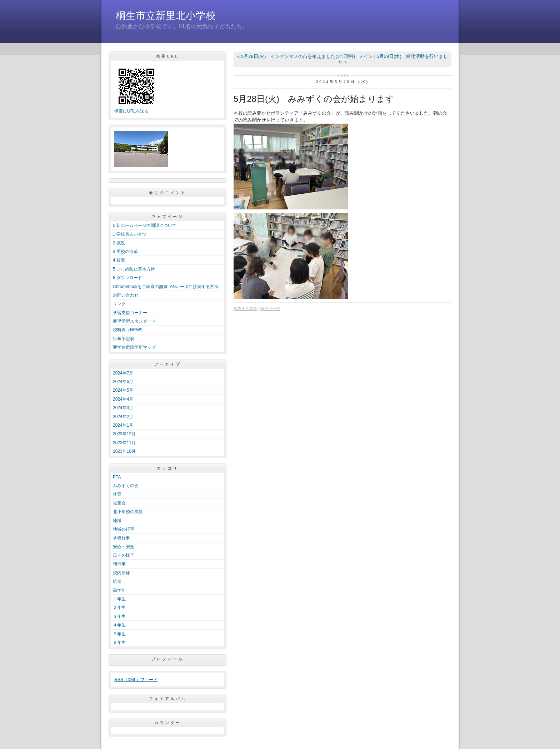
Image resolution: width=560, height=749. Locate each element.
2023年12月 (124, 434)
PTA (117, 477)
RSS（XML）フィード (136, 680)
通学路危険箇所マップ (134, 347)
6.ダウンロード (127, 278)
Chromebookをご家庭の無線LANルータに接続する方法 (166, 287)
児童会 (119, 503)
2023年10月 (124, 451)
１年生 (119, 599)
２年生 (119, 607)
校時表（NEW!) (128, 330)
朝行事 (119, 564)
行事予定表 (124, 339)
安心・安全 (124, 547)
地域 (117, 521)
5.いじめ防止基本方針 (134, 269)
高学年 (119, 590)
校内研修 (121, 573)
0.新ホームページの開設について (145, 225)
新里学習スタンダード (134, 321)
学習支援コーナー (130, 313)
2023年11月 (124, 443)
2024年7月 (123, 373)
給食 (117, 581)
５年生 (119, 634)
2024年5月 (123, 390)
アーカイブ (168, 364)
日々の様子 (124, 555)
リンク (119, 304)
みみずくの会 (126, 486)
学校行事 (121, 538)
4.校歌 (119, 260)
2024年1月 (123, 425)
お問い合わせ (126, 295)
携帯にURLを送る (131, 111)
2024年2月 (123, 417)
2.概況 (119, 243)
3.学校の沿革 (125, 252)
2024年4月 (123, 399)
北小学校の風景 (128, 512)
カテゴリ (167, 468)
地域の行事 (124, 529)
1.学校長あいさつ (130, 234)
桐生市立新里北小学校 (166, 16)
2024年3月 (123, 408)
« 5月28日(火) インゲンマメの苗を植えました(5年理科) (296, 56)
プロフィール (167, 659)
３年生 (119, 616)
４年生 (119, 625)
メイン (366, 56)
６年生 (119, 643)
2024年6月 (123, 382)
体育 (117, 494)
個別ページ (270, 308)
